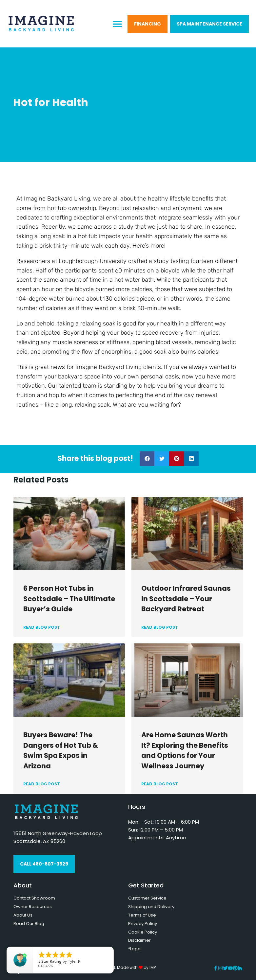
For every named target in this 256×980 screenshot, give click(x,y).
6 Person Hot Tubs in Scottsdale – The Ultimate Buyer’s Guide (69, 599)
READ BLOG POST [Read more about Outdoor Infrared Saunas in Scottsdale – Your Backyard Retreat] (160, 627)
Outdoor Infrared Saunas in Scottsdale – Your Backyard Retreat (186, 599)
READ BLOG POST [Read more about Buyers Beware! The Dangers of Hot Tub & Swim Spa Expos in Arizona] (42, 784)
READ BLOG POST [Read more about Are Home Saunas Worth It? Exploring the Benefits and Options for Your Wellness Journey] (160, 784)
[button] (118, 24)
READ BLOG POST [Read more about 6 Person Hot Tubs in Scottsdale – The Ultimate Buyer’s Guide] (42, 627)
